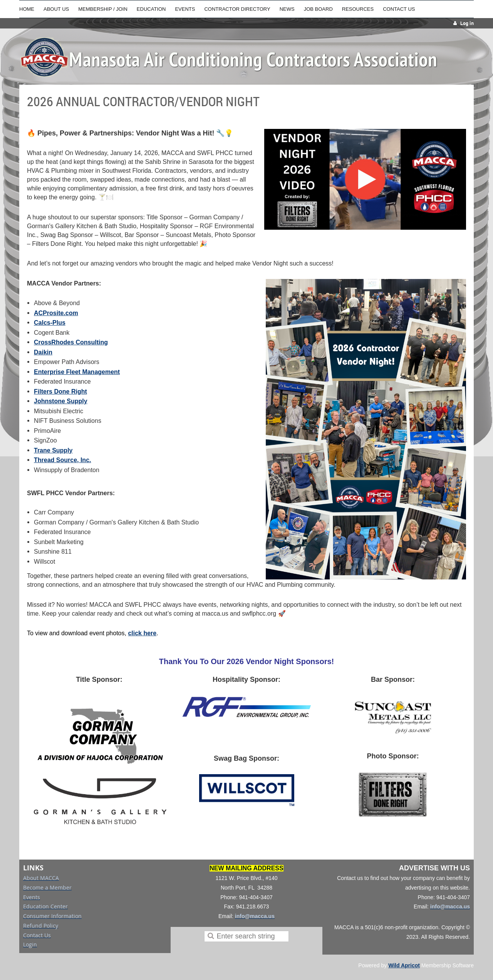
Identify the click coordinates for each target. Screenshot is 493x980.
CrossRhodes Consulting (71, 342)
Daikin (43, 352)
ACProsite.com (56, 313)
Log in (467, 23)
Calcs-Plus (50, 323)
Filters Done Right (60, 391)
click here (142, 633)
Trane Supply (53, 450)
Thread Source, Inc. (62, 460)
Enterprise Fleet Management (77, 372)
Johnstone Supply (61, 401)
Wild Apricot (404, 965)
